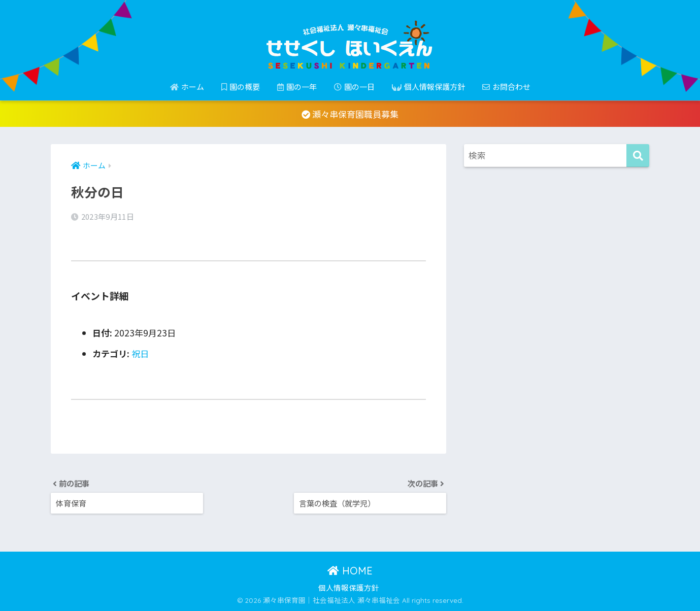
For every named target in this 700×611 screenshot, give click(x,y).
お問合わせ (506, 87)
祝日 (140, 353)
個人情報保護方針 (428, 87)
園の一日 (354, 87)
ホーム (187, 87)
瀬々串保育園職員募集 (350, 114)
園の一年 (297, 87)
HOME (350, 571)
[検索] (638, 156)
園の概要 (241, 87)
